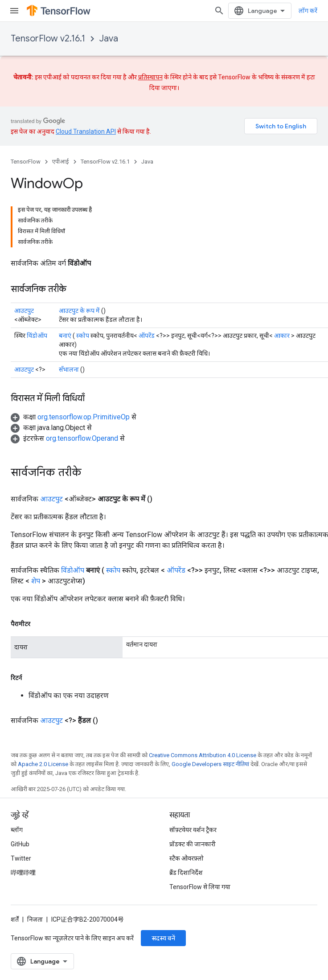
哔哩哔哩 (23, 873)
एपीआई (61, 162)
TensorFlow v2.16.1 (48, 39)
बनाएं (65, 284)
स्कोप (83, 284)
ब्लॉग (17, 830)
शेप (36, 529)
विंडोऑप (37, 284)
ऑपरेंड (147, 284)
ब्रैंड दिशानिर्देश (186, 873)
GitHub (20, 844)
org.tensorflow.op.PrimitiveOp (84, 365)
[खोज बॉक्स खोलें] (233, 11)
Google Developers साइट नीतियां (210, 712)
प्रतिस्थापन (150, 77)
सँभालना (69, 318)
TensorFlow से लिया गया (200, 887)
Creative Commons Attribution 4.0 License (203, 703)
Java (109, 39)
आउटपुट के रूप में (79, 259)
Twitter (21, 858)
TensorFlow (26, 162)
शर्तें (15, 919)
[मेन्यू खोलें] (14, 11)
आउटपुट (24, 259)
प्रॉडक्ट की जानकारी (193, 844)
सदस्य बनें (163, 938)
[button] (74, 365)
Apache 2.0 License (43, 712)
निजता (35, 919)
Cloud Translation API (86, 131)
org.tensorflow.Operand (82, 387)
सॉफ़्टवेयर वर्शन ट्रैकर (193, 830)
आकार (282, 284)
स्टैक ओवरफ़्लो (187, 858)
